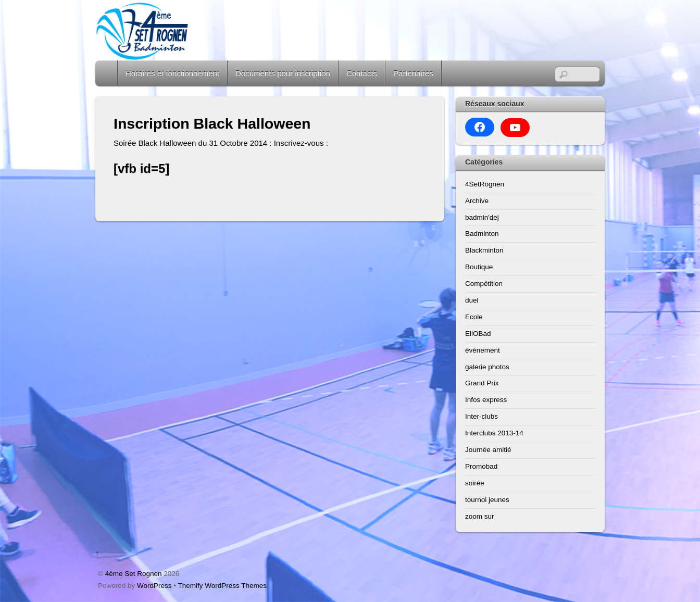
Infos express (486, 400)
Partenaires (413, 73)
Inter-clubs (482, 416)
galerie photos (487, 367)
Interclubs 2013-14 (494, 433)
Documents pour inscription (283, 73)
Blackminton (484, 250)
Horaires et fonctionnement (172, 73)
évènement (483, 350)
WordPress (154, 586)
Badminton (482, 234)
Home (107, 73)
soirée (475, 483)
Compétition (484, 284)
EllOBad (478, 334)
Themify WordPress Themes (223, 586)
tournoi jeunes (487, 500)
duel (472, 300)
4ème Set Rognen (134, 574)
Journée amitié (488, 450)
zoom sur (480, 516)
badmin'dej (482, 217)
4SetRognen (485, 184)
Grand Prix (482, 383)
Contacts (362, 73)
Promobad (481, 466)
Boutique (479, 267)
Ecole (474, 317)
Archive (477, 201)
